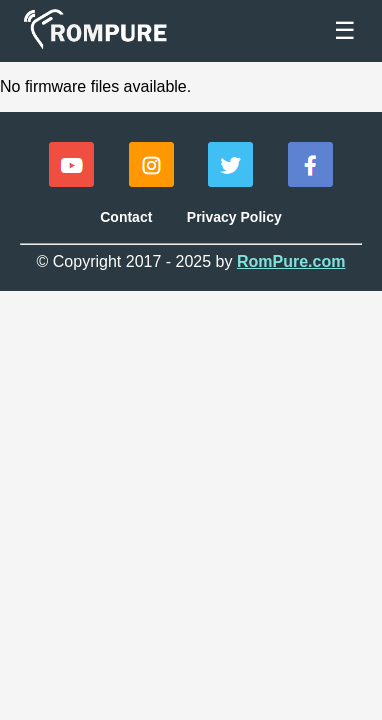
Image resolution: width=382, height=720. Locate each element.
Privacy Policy (234, 217)
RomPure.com (291, 261)
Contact (126, 217)
